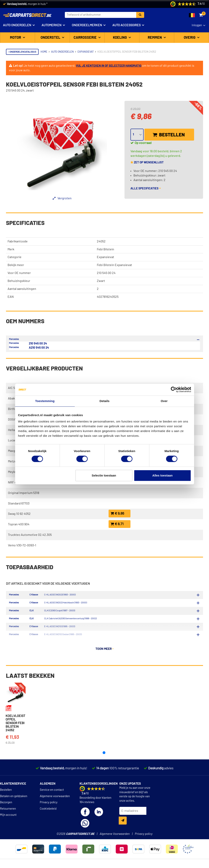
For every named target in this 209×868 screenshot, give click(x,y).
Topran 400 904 (19, 524)
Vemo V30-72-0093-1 (22, 545)
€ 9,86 (117, 514)
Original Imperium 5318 (24, 493)
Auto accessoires (126, 25)
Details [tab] (105, 401)
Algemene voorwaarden (55, 808)
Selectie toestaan (104, 475)
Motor (16, 38)
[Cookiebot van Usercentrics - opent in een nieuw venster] (174, 390)
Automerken (52, 25)
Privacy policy (49, 814)
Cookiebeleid (48, 821)
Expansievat (105, 257)
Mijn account (8, 827)
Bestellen (169, 135)
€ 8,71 (117, 524)
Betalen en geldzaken (14, 808)
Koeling (120, 38)
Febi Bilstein (105, 249)
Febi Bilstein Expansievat (114, 265)
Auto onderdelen (17, 25)
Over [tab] (164, 401)
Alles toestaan (162, 475)
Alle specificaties (146, 189)
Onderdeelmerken (87, 25)
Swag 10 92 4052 (19, 514)
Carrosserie (86, 38)
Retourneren (8, 821)
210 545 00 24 (38, 344)
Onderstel (51, 38)
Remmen (155, 38)
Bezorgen (6, 814)
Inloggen (197, 25)
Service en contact (52, 802)
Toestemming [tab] (45, 401)
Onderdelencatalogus (22, 52)
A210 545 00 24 (39, 348)
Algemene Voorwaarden (115, 846)
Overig (190, 38)
